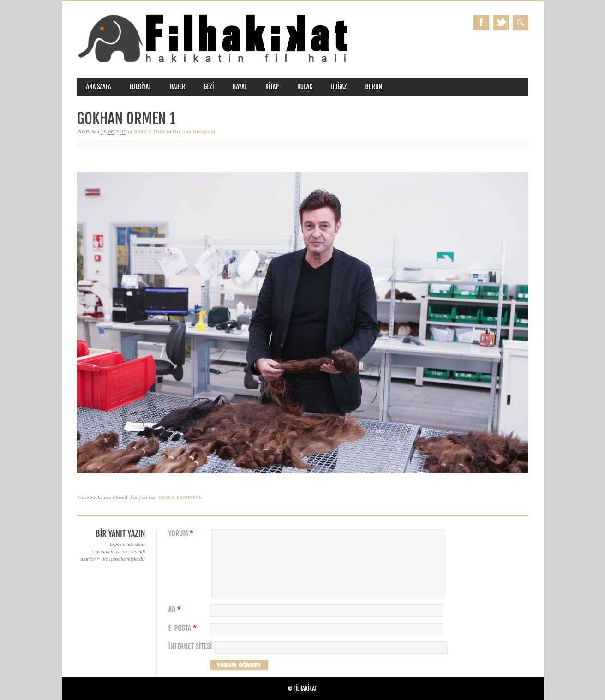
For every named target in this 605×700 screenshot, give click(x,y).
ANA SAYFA (99, 87)
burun (374, 87)
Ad (176, 610)
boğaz (339, 87)
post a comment (180, 497)
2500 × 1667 (150, 132)
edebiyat (141, 87)
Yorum (182, 534)
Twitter (501, 22)
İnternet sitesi (190, 647)
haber (177, 87)
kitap (272, 87)
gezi (209, 87)
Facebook (481, 22)
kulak (305, 87)
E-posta (184, 628)
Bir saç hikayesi (194, 132)
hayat (240, 87)
